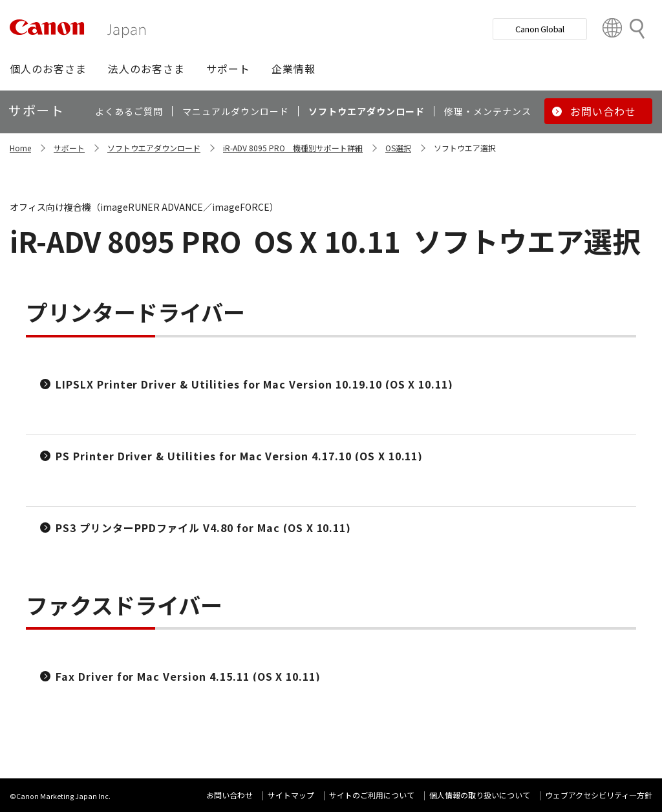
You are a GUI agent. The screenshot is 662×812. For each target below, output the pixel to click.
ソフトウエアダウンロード (154, 148)
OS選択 (398, 148)
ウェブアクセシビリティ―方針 (599, 795)
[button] (48, 69)
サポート (69, 148)
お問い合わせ (230, 795)
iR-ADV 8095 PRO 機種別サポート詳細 (293, 148)
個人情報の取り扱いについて (480, 795)
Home (20, 148)
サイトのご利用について (372, 795)
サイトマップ (291, 795)
